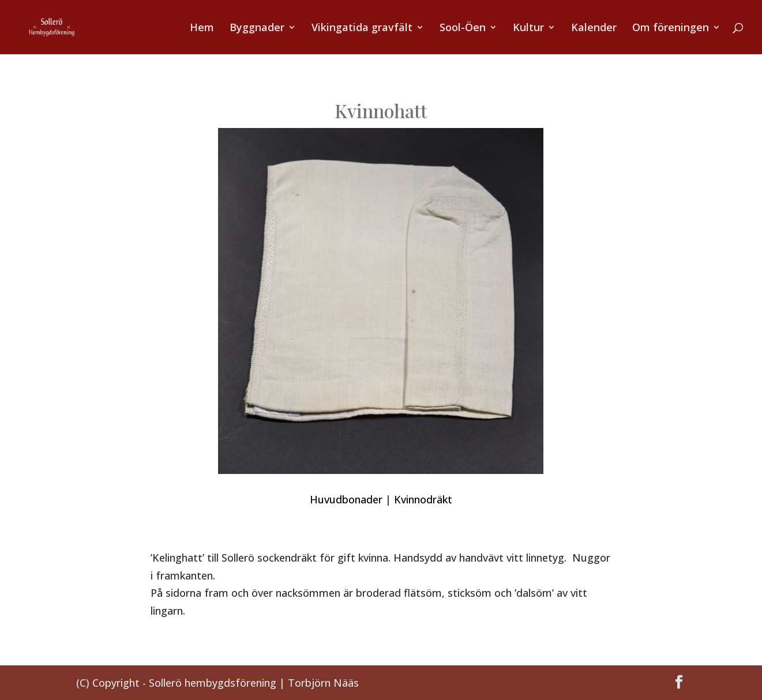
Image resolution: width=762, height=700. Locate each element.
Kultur (528, 29)
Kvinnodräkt (423, 499)
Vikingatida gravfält (362, 29)
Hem (202, 29)
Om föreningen (671, 29)
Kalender (594, 29)
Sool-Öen (463, 29)
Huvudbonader (346, 499)
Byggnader (257, 29)
